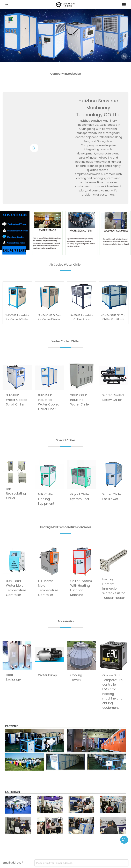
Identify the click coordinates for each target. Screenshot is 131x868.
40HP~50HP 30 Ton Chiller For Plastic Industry (114, 319)
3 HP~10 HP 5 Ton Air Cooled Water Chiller (49, 319)
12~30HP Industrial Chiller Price (82, 317)
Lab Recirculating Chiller (16, 493)
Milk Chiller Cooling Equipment (46, 499)
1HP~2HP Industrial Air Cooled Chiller (17, 317)
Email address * (13, 863)
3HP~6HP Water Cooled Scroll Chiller (17, 400)
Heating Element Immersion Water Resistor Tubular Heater (114, 588)
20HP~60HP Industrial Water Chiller (80, 400)
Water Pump (48, 675)
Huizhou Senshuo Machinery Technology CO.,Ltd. (98, 108)
